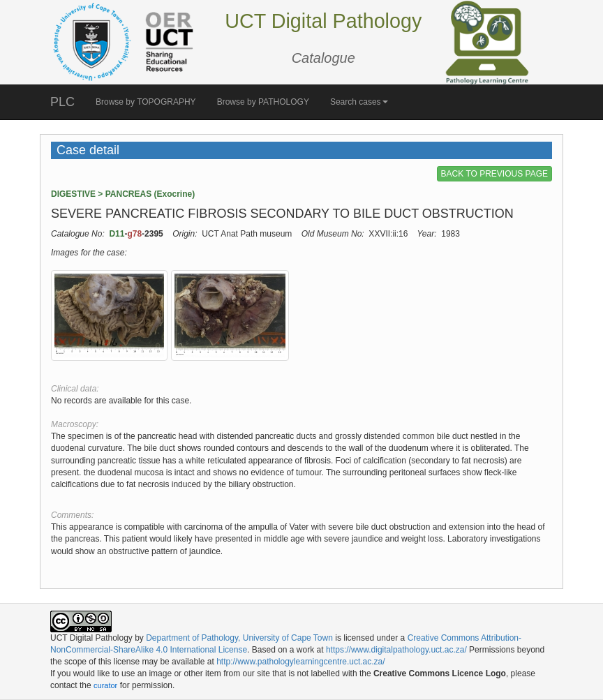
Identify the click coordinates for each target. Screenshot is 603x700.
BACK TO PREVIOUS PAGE (494, 174)
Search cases (359, 102)
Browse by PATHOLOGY (263, 102)
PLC (62, 102)
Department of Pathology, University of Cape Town (239, 638)
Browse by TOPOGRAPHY (146, 102)
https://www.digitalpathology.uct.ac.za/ (396, 650)
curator (105, 685)
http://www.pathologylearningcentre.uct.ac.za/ (300, 662)
